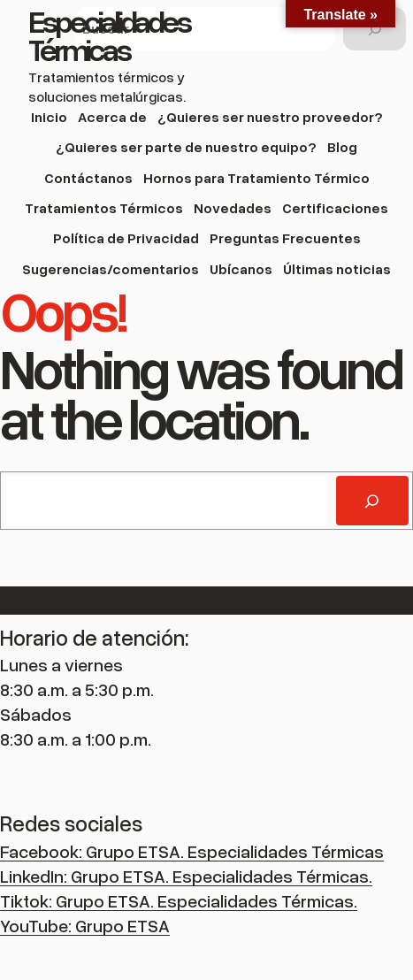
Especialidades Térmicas (109, 34)
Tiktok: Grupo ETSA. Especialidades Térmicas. (179, 900)
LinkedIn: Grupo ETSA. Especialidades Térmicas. (186, 876)
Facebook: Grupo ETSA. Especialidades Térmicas (192, 851)
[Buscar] (375, 29)
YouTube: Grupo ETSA (85, 925)
